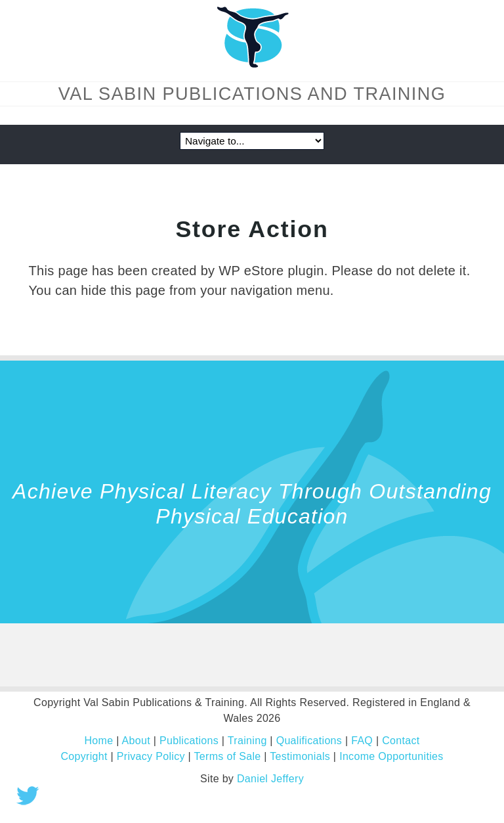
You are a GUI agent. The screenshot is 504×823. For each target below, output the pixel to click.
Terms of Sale (228, 756)
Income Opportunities (391, 756)
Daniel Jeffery (270, 779)
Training (247, 741)
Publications (189, 741)
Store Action (252, 229)
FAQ (362, 741)
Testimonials (300, 756)
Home (98, 741)
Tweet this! (28, 795)
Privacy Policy (151, 756)
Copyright (84, 756)
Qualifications (309, 741)
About (136, 741)
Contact (401, 741)
